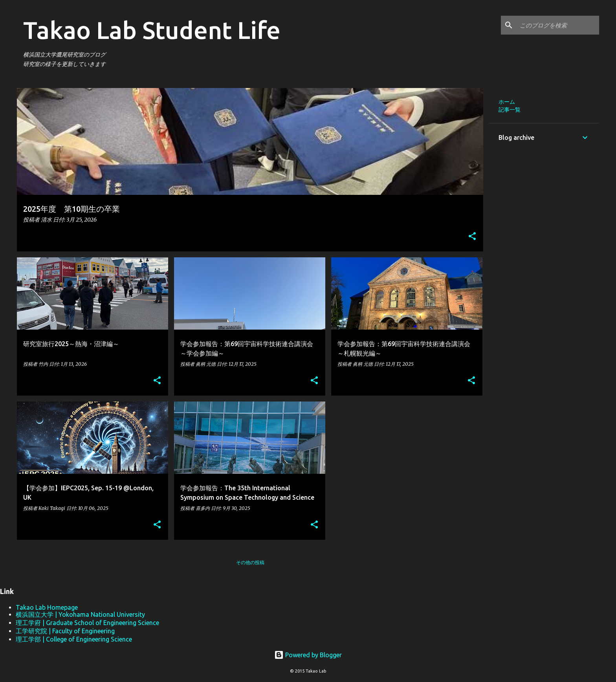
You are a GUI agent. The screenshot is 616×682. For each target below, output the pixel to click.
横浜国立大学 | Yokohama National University (80, 614)
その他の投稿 (250, 562)
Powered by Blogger (308, 655)
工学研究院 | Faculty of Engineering (65, 631)
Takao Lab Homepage (47, 607)
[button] (472, 237)
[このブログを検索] (558, 25)
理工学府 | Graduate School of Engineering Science (87, 623)
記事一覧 (510, 110)
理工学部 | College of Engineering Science (74, 639)
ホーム (507, 102)
